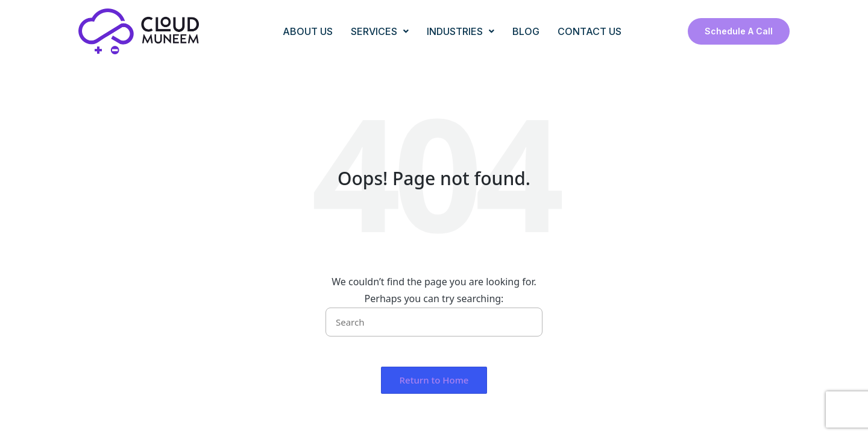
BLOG (526, 31)
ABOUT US (308, 31)
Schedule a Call (739, 31)
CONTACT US (590, 31)
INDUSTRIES (461, 31)
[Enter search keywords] (434, 322)
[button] (526, 322)
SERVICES (380, 31)
